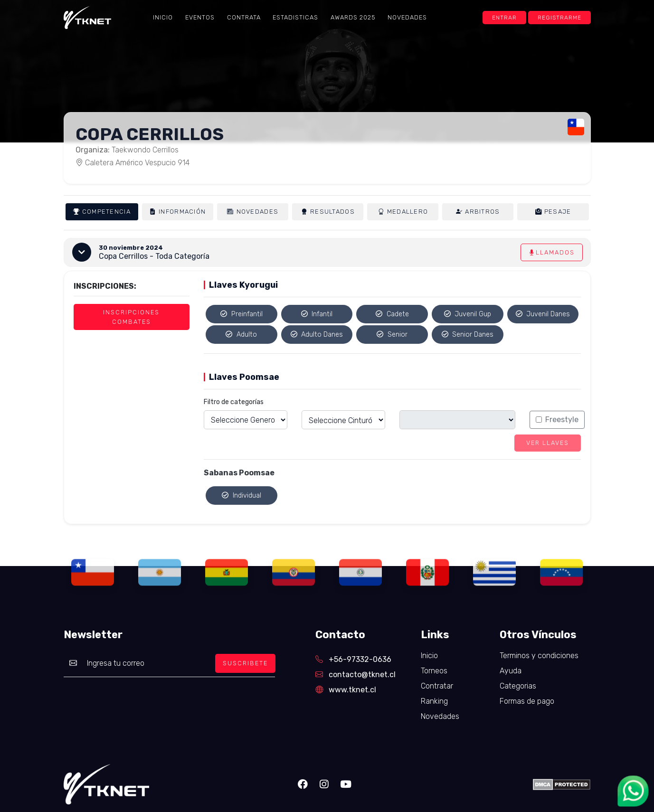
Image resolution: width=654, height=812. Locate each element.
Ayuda (511, 671)
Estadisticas (295, 17)
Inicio (163, 17)
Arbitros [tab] (478, 212)
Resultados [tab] (328, 212)
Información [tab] (178, 212)
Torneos (434, 671)
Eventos (200, 17)
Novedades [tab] (253, 212)
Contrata (244, 17)
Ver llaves (548, 443)
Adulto (241, 335)
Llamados (552, 252)
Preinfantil (242, 314)
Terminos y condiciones (539, 656)
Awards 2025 (353, 17)
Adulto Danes (317, 335)
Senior (392, 335)
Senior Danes (468, 335)
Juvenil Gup (468, 314)
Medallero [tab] (403, 212)
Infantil (317, 314)
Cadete (392, 314)
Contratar (437, 686)
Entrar (504, 18)
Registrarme (559, 18)
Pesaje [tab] (553, 212)
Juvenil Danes (543, 314)
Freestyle (562, 420)
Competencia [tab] (102, 212)
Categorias (518, 686)
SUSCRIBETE (245, 663)
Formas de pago (527, 701)
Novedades (407, 17)
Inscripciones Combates (131, 317)
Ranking (434, 701)
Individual (242, 496)
